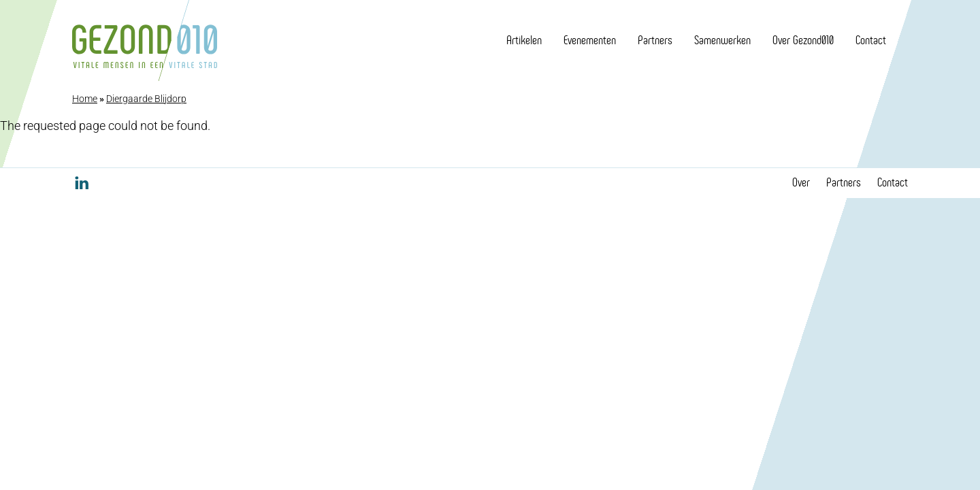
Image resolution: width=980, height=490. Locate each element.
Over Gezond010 (803, 40)
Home (85, 99)
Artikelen (524, 40)
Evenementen (590, 40)
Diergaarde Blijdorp (146, 99)
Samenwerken (722, 40)
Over (801, 182)
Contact (871, 40)
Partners (655, 40)
